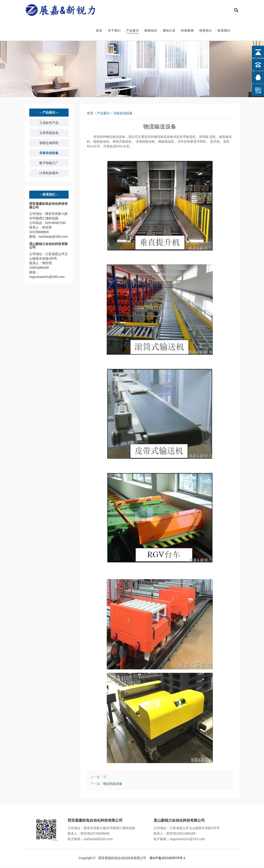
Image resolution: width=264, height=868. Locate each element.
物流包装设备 (113, 784)
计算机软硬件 (49, 174)
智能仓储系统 (49, 144)
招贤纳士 (206, 31)
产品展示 (133, 31)
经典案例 (187, 31)
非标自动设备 (49, 154)
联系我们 (224, 31)
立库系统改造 (49, 134)
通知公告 (169, 31)
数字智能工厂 (49, 164)
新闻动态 (151, 31)
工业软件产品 (49, 124)
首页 (99, 31)
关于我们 (114, 31)
